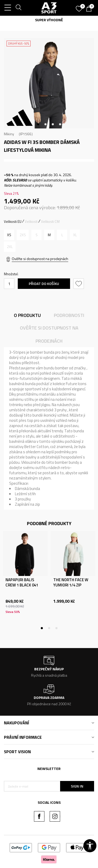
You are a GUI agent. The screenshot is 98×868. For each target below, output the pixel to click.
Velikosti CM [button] (50, 222)
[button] (79, 284)
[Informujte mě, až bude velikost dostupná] (23, 235)
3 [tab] (53, 124)
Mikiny (9, 134)
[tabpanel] (49, 83)
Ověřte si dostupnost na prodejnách (40, 259)
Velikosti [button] (31, 222)
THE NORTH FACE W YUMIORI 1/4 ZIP (71, 583)
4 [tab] (60, 124)
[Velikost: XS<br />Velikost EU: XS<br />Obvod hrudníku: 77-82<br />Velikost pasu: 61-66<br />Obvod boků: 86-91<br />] (9, 235)
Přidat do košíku (44, 284)
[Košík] (90, 9)
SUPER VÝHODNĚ (49, 20)
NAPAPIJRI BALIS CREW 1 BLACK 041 (22, 583)
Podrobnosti (69, 315)
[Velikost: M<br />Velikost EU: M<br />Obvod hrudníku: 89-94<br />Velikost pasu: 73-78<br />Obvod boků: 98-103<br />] (49, 235)
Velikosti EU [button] (13, 222)
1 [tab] (38, 124)
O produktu (27, 315)
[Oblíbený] (80, 7)
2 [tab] (45, 124)
